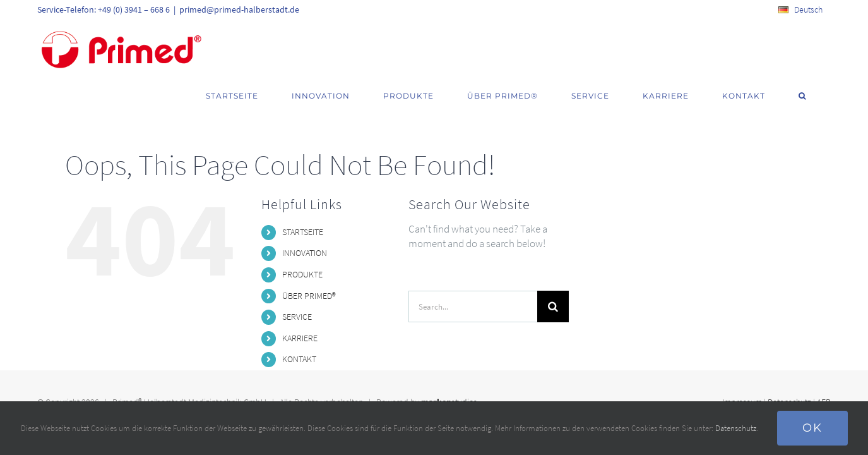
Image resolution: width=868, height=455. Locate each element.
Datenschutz (789, 370)
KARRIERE (300, 306)
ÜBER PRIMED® (309, 264)
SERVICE (297, 284)
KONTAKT (299, 327)
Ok (812, 428)
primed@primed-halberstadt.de (239, 9)
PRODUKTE (302, 242)
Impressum (742, 370)
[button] (818, 45)
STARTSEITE (303, 200)
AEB (824, 370)
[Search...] (473, 274)
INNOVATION (305, 221)
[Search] (553, 274)
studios (449, 370)
